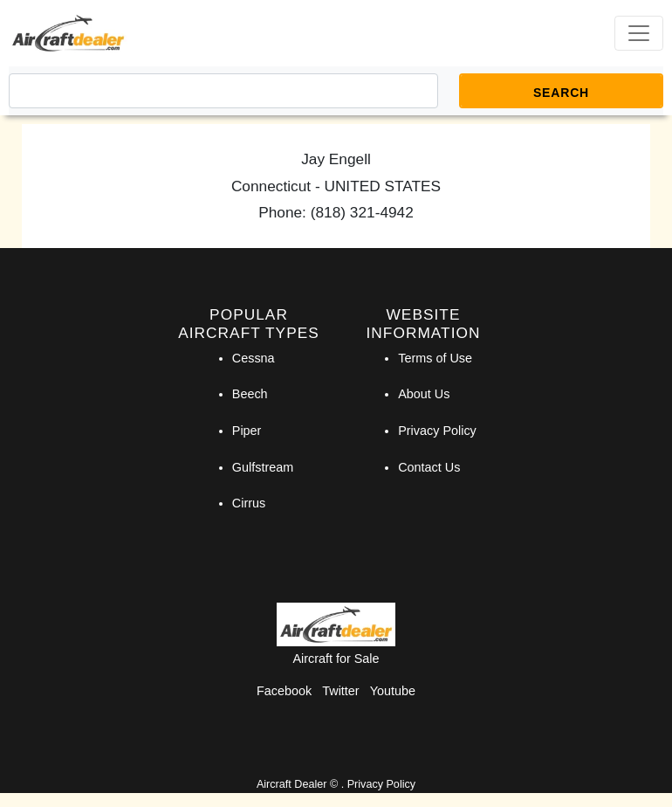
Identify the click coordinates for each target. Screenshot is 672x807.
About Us (424, 394)
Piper (247, 431)
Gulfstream (263, 467)
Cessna (254, 358)
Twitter (340, 691)
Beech (250, 394)
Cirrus (249, 503)
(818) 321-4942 (362, 212)
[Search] (223, 91)
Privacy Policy (437, 431)
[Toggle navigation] (639, 33)
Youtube (393, 691)
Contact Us (429, 467)
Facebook (284, 691)
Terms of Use (435, 358)
